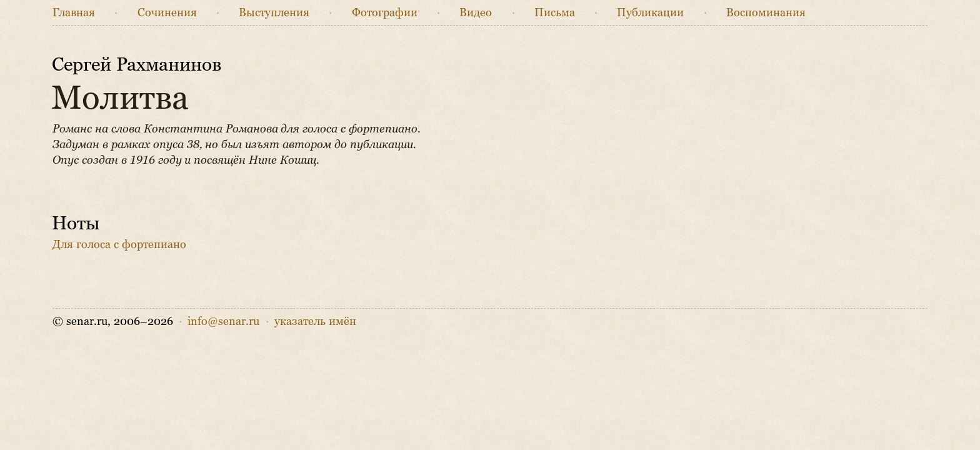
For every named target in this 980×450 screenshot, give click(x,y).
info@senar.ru (223, 321)
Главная (74, 12)
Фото (385, 12)
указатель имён (315, 321)
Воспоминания (766, 12)
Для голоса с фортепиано (119, 244)
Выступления (274, 12)
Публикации (650, 12)
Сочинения (167, 12)
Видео (476, 12)
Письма (555, 12)
